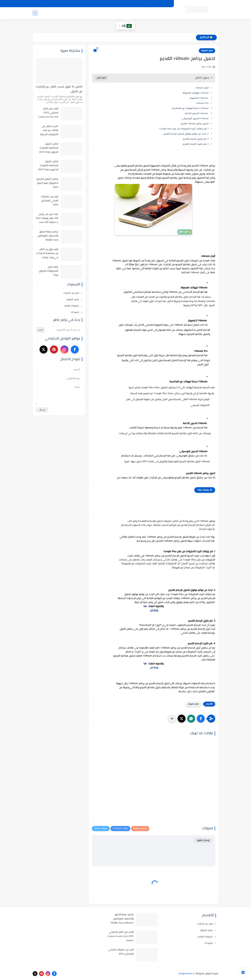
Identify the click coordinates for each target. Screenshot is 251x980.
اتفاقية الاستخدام (142, 4)
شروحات (91, 13)
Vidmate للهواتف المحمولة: (195, 93)
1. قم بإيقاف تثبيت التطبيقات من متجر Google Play (184, 129)
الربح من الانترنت (127, 13)
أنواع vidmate (202, 88)
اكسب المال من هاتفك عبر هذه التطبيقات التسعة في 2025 (49, 131)
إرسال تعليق (203, 840)
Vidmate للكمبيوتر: (199, 98)
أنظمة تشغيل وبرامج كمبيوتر (154, 13)
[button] (201, 719)
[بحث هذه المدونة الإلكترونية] (64, 330)
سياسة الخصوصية (162, 4)
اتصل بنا (103, 4)
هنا (145, 606)
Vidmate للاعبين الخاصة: (196, 114)
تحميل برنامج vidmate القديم (195, 124)
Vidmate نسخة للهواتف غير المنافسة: (190, 108)
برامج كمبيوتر (207, 51)
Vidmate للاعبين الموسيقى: (195, 119)
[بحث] (35, 13)
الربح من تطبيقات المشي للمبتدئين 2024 (50, 201)
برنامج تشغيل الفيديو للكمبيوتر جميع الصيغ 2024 (47, 183)
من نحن (127, 4)
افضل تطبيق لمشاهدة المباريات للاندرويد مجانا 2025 (48, 166)
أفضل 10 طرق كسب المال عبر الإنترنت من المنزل (59, 89)
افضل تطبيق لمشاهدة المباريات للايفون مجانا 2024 (49, 148)
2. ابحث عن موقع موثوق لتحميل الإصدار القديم (186, 134)
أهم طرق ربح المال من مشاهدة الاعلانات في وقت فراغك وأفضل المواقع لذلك (47, 254)
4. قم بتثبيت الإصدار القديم (196, 144)
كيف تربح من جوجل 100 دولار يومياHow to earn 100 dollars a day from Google (47, 219)
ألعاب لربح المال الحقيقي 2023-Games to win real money (48, 113)
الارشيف (115, 4)
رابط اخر (154, 610)
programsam (186, 974)
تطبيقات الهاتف (107, 13)
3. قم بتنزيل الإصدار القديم (196, 139)
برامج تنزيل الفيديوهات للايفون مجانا (48, 271)
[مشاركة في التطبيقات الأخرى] (172, 719)
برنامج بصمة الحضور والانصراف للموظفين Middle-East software (48, 236)
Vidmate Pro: (202, 103)
